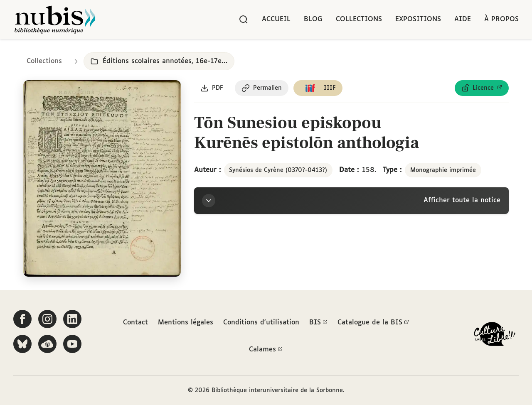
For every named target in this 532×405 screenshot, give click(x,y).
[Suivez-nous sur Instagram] (47, 319)
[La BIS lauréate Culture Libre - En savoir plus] (495, 336)
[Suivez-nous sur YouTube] (72, 344)
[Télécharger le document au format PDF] (212, 88)
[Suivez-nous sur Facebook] (22, 319)
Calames (266, 350)
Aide (463, 19)
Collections (359, 19)
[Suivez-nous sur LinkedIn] (72, 319)
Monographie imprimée (443, 170)
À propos (501, 19)
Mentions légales (186, 322)
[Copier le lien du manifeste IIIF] (319, 88)
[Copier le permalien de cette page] (262, 88)
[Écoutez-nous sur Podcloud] (47, 344)
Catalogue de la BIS (373, 322)
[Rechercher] (244, 20)
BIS (318, 322)
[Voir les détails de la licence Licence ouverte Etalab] (482, 88)
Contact (135, 322)
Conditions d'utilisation (261, 322)
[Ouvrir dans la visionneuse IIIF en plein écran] (102, 179)
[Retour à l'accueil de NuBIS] (55, 20)
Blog (313, 19)
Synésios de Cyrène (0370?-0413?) (278, 170)
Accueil (276, 19)
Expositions (418, 19)
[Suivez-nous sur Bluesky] (22, 344)
